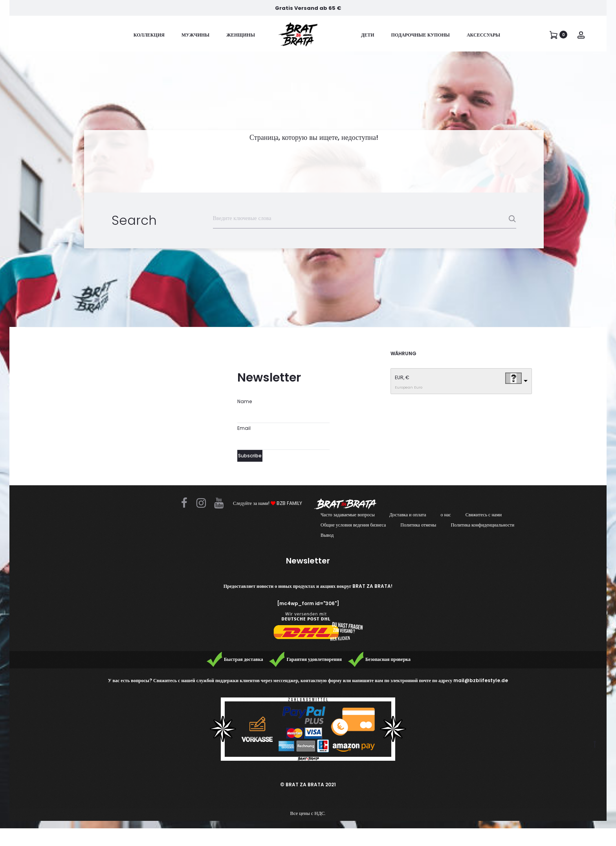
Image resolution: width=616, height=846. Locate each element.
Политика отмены (418, 525)
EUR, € (402, 377)
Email (244, 428)
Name (245, 401)
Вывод (327, 535)
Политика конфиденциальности (482, 525)
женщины (241, 35)
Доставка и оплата (408, 515)
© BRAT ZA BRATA (302, 785)
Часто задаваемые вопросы (348, 515)
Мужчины (195, 35)
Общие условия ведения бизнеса (353, 525)
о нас (446, 515)
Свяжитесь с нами (484, 515)
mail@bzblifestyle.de (481, 680)
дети (368, 35)
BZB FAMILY (286, 503)
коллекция (149, 35)
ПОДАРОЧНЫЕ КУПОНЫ (421, 35)
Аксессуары (483, 35)
